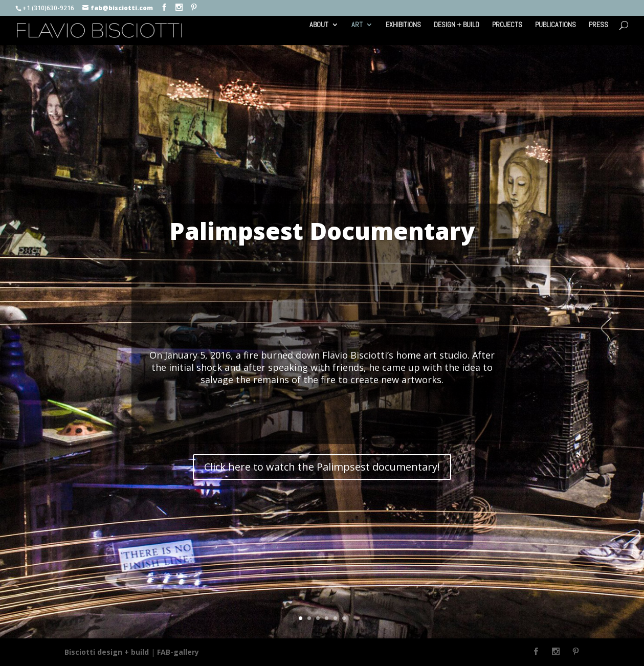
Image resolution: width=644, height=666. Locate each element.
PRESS (598, 25)
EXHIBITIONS (403, 25)
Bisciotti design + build (107, 652)
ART (357, 25)
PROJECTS (507, 25)
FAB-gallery (178, 652)
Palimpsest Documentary (322, 231)
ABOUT (319, 25)
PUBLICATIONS (556, 25)
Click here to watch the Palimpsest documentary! (322, 467)
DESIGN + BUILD (457, 25)
